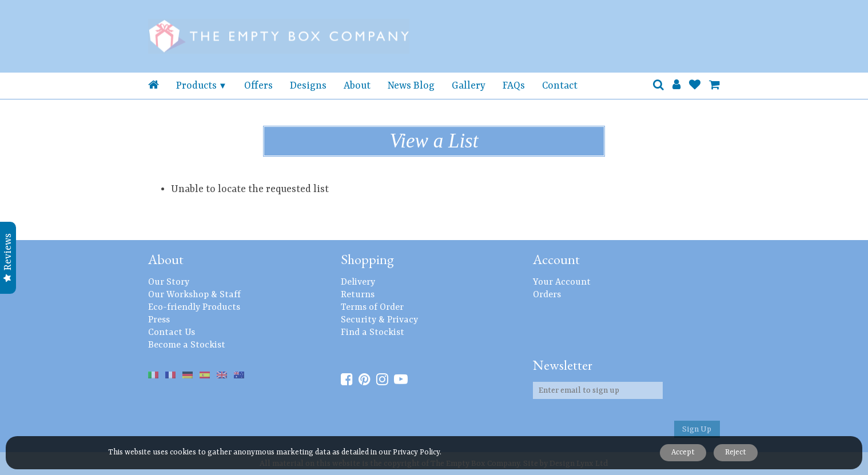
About (357, 86)
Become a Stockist (187, 345)
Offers (258, 86)
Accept (681, 452)
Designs (308, 86)
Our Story (169, 282)
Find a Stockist (373, 333)
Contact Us (172, 333)
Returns (358, 295)
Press (159, 320)
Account (556, 259)
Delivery (358, 282)
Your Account (562, 282)
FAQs (514, 86)
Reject (735, 452)
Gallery (469, 86)
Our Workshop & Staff (194, 295)
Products (196, 86)
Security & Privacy (379, 320)
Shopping (367, 259)
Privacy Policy (416, 452)
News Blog (411, 86)
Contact (560, 86)
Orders (547, 295)
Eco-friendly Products (194, 308)
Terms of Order (372, 308)
